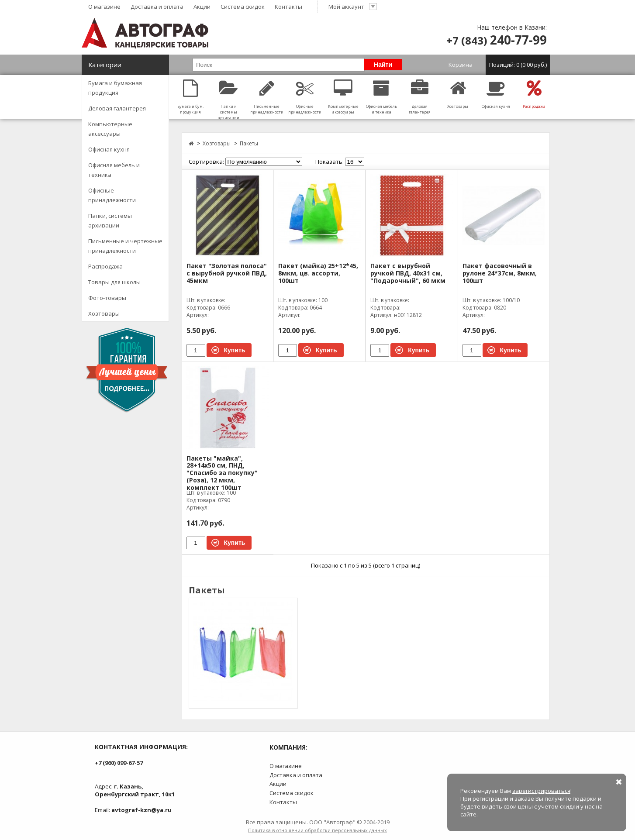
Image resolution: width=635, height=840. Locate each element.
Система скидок (243, 7)
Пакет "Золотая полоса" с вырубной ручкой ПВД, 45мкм (227, 274)
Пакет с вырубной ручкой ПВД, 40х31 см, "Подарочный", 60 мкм (408, 274)
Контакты (288, 7)
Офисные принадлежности (112, 195)
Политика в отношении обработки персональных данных (317, 830)
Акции (202, 7)
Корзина (499, 65)
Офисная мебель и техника (114, 170)
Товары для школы (114, 282)
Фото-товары (107, 298)
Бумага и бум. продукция (191, 97)
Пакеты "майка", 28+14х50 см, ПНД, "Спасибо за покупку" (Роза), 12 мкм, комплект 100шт (222, 473)
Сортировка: (206, 162)
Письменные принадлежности (267, 97)
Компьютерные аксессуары (110, 129)
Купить (235, 350)
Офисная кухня (109, 149)
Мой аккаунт (353, 7)
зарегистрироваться (541, 791)
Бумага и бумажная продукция (115, 88)
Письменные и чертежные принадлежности (125, 246)
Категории (105, 65)
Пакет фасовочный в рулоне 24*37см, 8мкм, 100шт (500, 274)
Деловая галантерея (117, 108)
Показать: (330, 162)
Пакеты (249, 143)
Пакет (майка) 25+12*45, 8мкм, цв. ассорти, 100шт (318, 274)
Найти (383, 65)
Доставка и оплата (157, 7)
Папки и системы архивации (229, 100)
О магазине (104, 7)
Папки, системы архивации (110, 220)
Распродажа (105, 266)
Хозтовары (104, 313)
